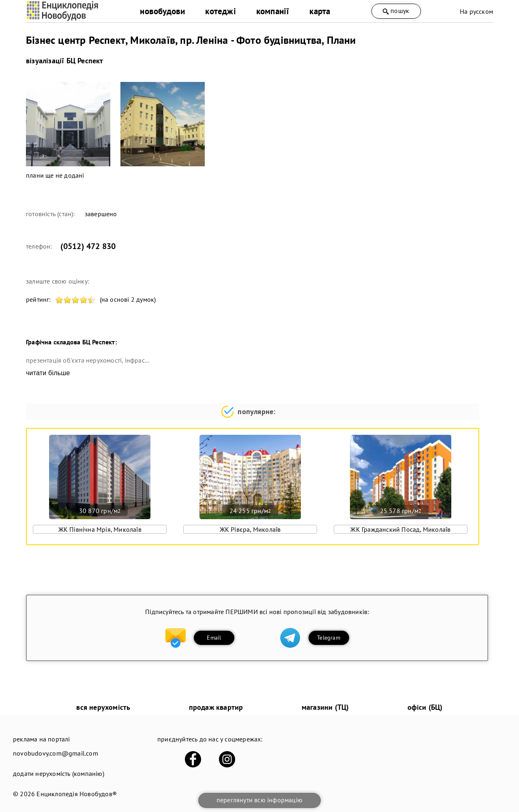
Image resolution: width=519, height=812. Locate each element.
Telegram (329, 638)
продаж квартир (216, 707)
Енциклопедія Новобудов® (77, 794)
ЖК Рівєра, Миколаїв (250, 529)
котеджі (220, 11)
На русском (476, 11)
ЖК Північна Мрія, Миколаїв (100, 529)
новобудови (162, 11)
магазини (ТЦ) (325, 707)
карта (320, 11)
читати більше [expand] (48, 373)
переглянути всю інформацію (259, 800)
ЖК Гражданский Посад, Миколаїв (400, 529)
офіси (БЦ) (425, 707)
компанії (273, 11)
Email (214, 638)
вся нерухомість (103, 707)
